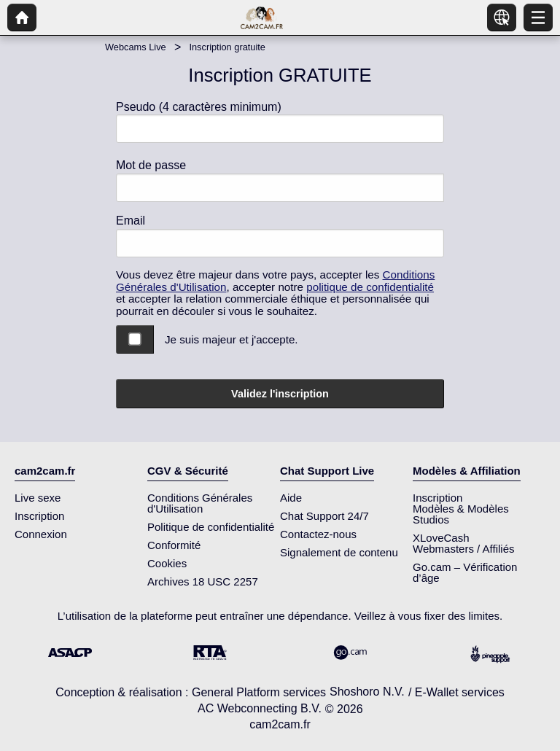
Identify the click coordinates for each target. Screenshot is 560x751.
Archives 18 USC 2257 (203, 581)
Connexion (41, 534)
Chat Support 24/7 (324, 516)
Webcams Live (136, 47)
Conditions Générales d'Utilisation (200, 503)
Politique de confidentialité (211, 527)
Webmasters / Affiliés (464, 549)
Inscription (39, 516)
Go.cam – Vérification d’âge (465, 572)
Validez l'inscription (280, 394)
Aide (291, 498)
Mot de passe (151, 165)
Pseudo (199, 107)
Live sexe (38, 498)
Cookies (167, 563)
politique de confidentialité (370, 287)
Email (131, 221)
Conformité (174, 545)
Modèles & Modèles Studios (461, 514)
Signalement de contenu (339, 552)
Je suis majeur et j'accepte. (232, 339)
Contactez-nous (318, 534)
